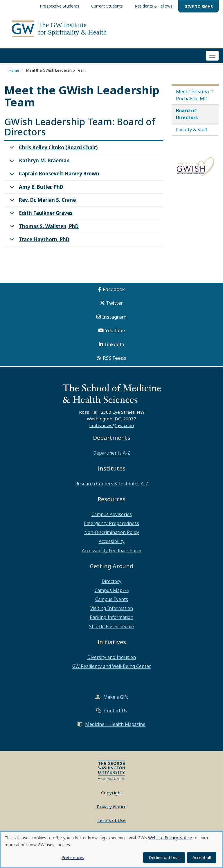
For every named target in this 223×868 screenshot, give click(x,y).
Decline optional (164, 857)
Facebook (114, 289)
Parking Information (111, 618)
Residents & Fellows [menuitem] (154, 6)
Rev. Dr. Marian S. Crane (42, 202)
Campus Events (112, 600)
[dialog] (111, 850)
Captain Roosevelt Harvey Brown (53, 176)
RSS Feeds (114, 358)
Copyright (112, 793)
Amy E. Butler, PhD (35, 189)
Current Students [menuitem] (107, 6)
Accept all (202, 857)
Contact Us (116, 711)
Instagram (114, 317)
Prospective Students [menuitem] (60, 6)
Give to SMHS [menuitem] (199, 7)
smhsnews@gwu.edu (112, 425)
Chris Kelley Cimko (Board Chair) (53, 149)
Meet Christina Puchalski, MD (192, 95)
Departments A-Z (112, 453)
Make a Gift (116, 697)
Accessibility (112, 542)
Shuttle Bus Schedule (111, 627)
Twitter (115, 303)
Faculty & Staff (192, 130)
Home (14, 70)
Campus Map (109, 590)
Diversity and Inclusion (112, 657)
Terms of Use (111, 820)
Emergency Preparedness (111, 524)
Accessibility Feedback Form (111, 551)
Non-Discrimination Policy (112, 533)
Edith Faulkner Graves (40, 215)
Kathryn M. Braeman (39, 162)
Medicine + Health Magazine (115, 724)
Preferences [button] (73, 857)
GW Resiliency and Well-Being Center (112, 666)
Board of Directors (187, 114)
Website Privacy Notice (170, 838)
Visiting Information (112, 609)
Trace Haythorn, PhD (38, 241)
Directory (111, 581)
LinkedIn (114, 344)
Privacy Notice (112, 807)
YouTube (115, 331)
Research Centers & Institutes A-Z (112, 484)
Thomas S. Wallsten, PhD (43, 228)
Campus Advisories (112, 514)
